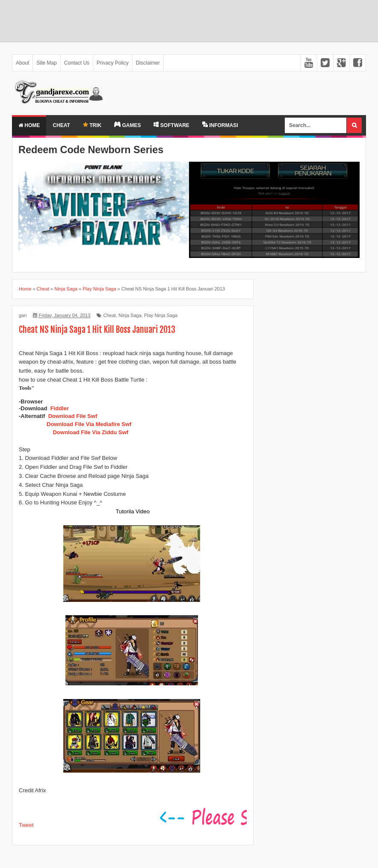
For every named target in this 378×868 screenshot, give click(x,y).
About (22, 63)
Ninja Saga (130, 315)
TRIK (92, 125)
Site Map (46, 63)
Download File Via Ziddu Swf (90, 432)
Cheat (61, 125)
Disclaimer (148, 63)
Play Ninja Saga (161, 315)
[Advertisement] (189, 21)
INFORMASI (220, 125)
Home (29, 125)
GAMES (127, 125)
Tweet (26, 825)
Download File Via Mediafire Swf (89, 424)
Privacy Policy (113, 63)
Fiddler (60, 408)
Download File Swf (73, 416)
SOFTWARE (171, 125)
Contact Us (77, 63)
